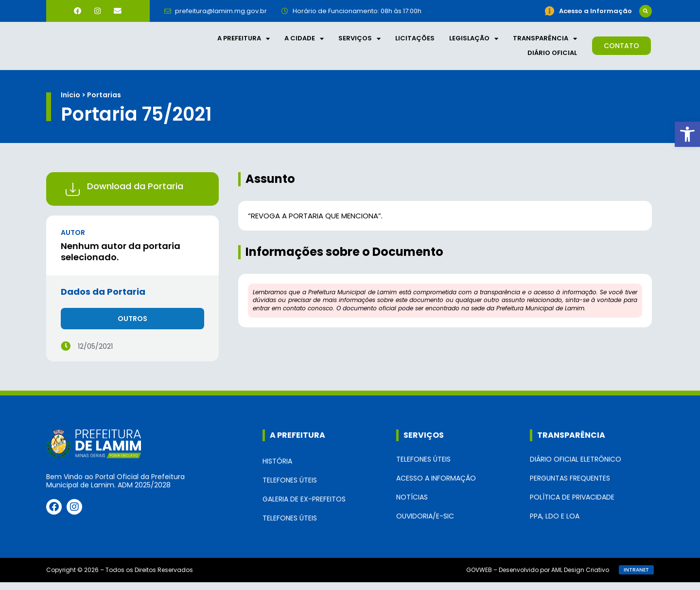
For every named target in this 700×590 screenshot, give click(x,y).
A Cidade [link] (304, 42)
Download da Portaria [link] (135, 193)
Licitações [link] (415, 42)
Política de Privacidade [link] (572, 504)
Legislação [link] (474, 42)
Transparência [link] (545, 42)
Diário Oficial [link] (552, 57)
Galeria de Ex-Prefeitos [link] (304, 507)
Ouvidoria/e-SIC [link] (425, 523)
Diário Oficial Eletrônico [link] (576, 466)
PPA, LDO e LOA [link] (555, 523)
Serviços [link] (359, 42)
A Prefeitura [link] (244, 42)
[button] (646, 11)
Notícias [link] (412, 504)
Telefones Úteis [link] (290, 488)
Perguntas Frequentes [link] (570, 485)
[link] (687, 134)
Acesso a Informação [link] (436, 485)
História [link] (277, 469)
